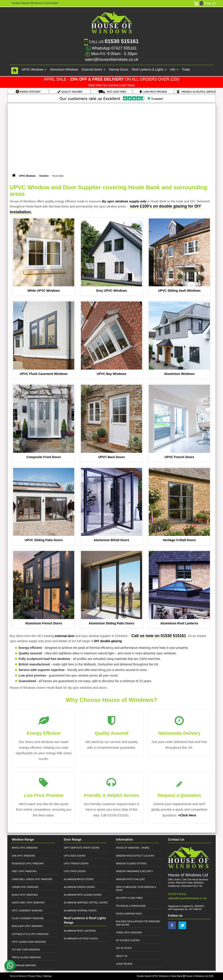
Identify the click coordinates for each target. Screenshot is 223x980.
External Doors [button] (94, 69)
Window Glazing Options (131, 864)
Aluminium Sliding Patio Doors (111, 623)
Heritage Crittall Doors (179, 540)
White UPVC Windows (44, 291)
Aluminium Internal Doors (80, 911)
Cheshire (44, 176)
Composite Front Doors (44, 457)
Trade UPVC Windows (129, 933)
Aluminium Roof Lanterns (179, 623)
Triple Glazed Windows (26, 957)
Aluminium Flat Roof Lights (81, 939)
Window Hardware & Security (134, 871)
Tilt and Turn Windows (26, 950)
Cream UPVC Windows (25, 887)
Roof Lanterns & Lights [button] (149, 69)
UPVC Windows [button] (34, 69)
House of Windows (128, 848)
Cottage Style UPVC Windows (30, 934)
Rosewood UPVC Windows (28, 864)
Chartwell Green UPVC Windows (32, 879)
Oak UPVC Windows (23, 856)
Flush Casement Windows (28, 918)
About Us (122, 956)
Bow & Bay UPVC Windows (27, 926)
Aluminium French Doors (44, 623)
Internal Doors (119, 69)
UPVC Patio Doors (75, 871)
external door (65, 636)
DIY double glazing (108, 641)
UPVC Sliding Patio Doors (44, 540)
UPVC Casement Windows (27, 911)
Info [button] (174, 69)
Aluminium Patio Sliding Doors (83, 895)
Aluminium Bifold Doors (111, 540)
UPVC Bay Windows (111, 374)
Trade (186, 69)
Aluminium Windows (64, 69)
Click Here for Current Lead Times (111, 85)
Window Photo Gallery (130, 879)
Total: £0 (204, 3)
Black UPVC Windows (25, 895)
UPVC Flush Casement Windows (44, 374)
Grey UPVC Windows (111, 291)
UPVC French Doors (179, 457)
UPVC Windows (27, 176)
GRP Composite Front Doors (82, 848)
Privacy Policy (35, 976)
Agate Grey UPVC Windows (28, 903)
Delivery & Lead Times (129, 898)
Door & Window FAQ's (129, 914)
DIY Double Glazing (128, 940)
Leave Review (124, 964)
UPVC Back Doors (112, 457)
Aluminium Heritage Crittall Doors (86, 903)
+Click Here (187, 815)
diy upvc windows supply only (124, 201)
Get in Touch (124, 948)
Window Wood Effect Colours (135, 856)
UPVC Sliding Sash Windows (179, 291)
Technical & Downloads (131, 906)
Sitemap (48, 976)
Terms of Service (18, 976)
